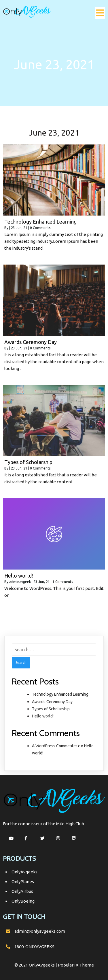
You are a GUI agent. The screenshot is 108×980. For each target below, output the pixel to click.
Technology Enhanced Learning (60, 694)
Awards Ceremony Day (52, 702)
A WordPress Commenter (55, 746)
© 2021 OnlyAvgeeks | (36, 965)
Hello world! (43, 716)
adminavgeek (20, 582)
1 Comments (63, 582)
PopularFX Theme (76, 965)
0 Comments (40, 228)
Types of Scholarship (51, 709)
